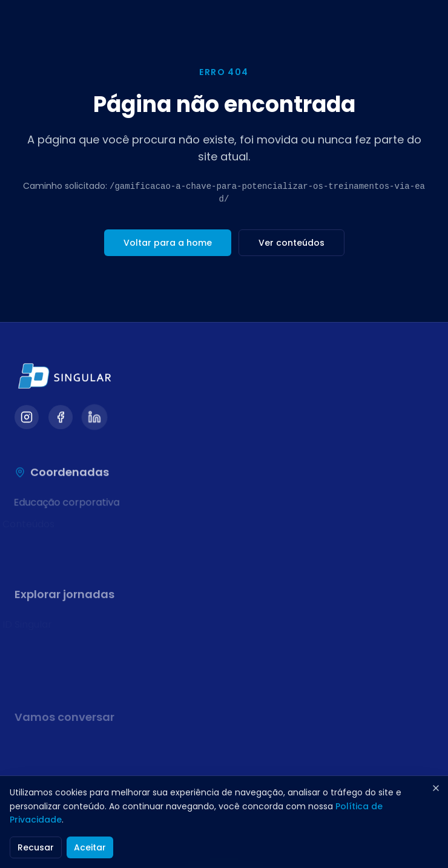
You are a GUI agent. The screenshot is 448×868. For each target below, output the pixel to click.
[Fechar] (436, 788)
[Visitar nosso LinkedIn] (95, 418)
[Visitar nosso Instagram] (27, 418)
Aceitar (90, 847)
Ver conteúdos (292, 243)
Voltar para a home (168, 243)
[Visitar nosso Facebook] (61, 418)
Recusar (36, 847)
